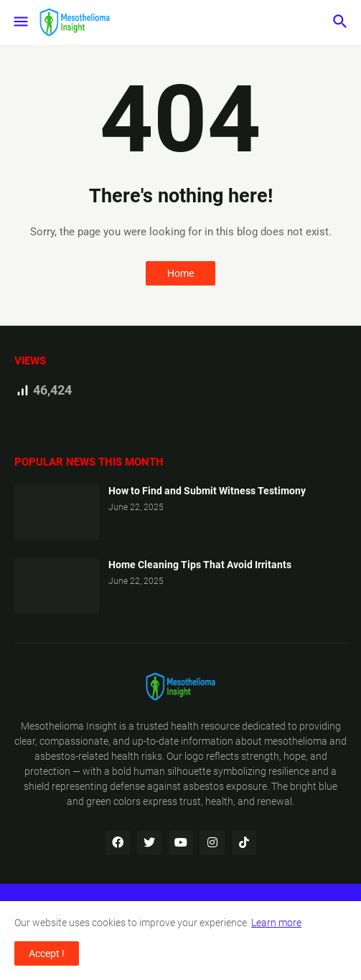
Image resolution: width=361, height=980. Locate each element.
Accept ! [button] (47, 953)
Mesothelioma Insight (69, 726)
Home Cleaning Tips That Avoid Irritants (200, 565)
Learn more (276, 923)
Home (180, 273)
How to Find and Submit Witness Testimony (207, 491)
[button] (20, 22)
